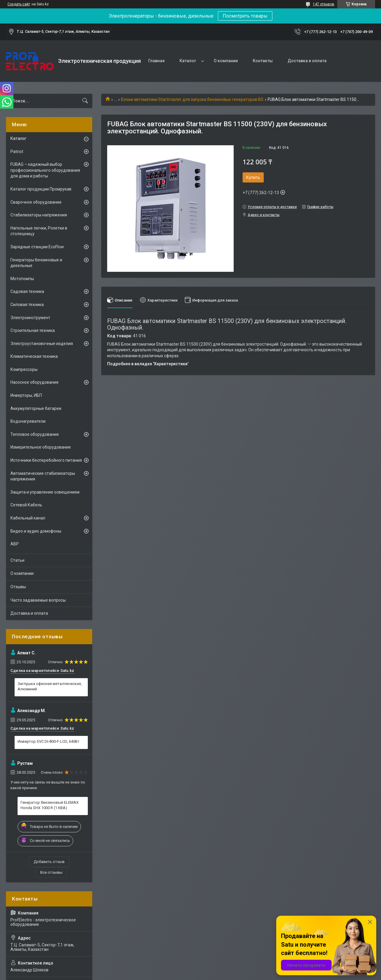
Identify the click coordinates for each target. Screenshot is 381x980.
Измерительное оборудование (41, 447)
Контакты (263, 61)
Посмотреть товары (245, 16)
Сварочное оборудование (36, 202)
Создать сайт (19, 4)
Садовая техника (27, 291)
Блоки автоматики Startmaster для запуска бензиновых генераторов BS (192, 99)
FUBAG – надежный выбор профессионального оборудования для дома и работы (45, 170)
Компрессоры (24, 369)
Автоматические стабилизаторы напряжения (43, 476)
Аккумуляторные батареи (36, 408)
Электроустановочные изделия (42, 344)
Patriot (17, 152)
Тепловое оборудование (35, 434)
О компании (226, 61)
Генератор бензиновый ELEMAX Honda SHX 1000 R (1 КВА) (50, 805)
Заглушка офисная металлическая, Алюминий (50, 686)
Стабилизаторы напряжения (39, 215)
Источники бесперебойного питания (46, 460)
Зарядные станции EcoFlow (37, 247)
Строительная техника (33, 330)
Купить (253, 177)
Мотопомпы (22, 279)
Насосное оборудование (35, 382)
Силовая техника (27, 305)
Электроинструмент (30, 318)
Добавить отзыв (49, 862)
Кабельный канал (28, 518)
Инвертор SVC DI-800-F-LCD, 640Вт (49, 741)
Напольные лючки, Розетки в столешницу (39, 231)
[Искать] (85, 101)
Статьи (17, 560)
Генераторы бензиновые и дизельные (36, 263)
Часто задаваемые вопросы (38, 600)
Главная (156, 61)
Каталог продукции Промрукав (41, 189)
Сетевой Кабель (26, 505)
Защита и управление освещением (45, 492)
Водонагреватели (28, 421)
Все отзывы (51, 872)
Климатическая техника (34, 356)
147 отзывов (324, 4)
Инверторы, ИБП (26, 395)
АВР (15, 544)
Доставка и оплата (307, 61)
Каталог (188, 61)
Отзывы (18, 587)
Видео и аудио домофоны (36, 531)
